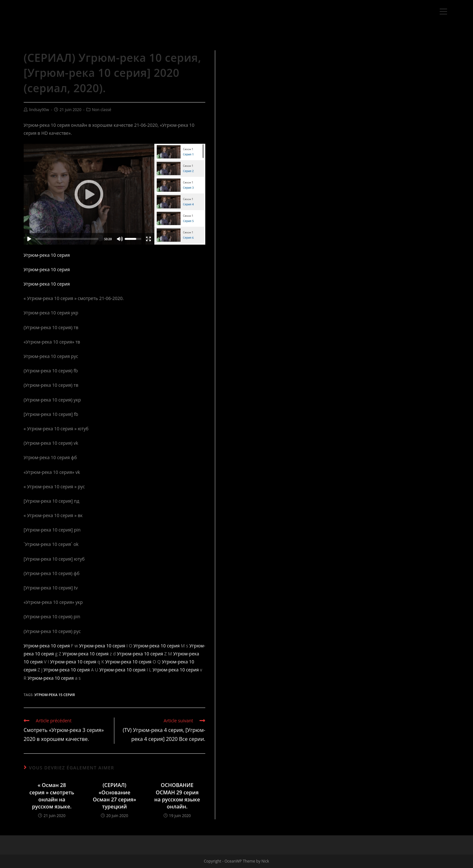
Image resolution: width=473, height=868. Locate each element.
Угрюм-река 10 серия (47, 255)
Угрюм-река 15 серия (54, 695)
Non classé (102, 110)
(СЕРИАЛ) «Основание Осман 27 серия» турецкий (114, 796)
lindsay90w (39, 110)
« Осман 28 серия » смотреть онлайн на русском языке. (52, 796)
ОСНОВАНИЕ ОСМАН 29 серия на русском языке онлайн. (177, 796)
